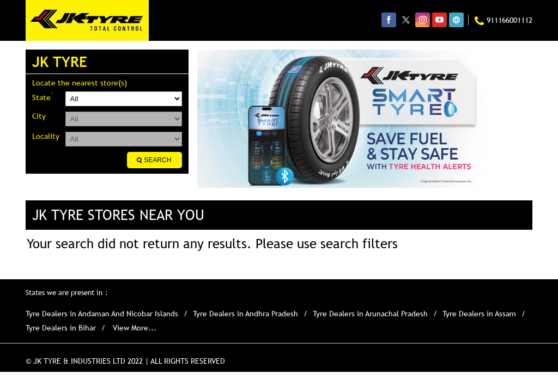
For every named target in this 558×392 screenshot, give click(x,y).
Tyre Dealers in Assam (479, 314)
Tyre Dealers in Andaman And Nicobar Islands (102, 314)
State (43, 97)
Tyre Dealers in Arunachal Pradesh (370, 314)
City (39, 116)
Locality (46, 136)
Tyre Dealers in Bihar (61, 328)
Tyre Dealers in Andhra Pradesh (245, 314)
